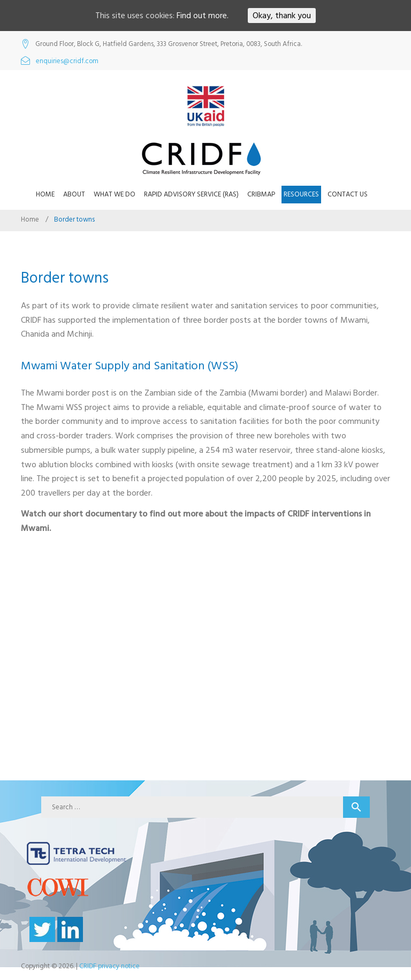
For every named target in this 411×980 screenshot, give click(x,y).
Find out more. (203, 16)
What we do (115, 194)
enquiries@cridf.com (67, 61)
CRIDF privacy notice (109, 966)
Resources (301, 194)
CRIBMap (261, 194)
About (74, 194)
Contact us (348, 194)
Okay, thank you (282, 16)
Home (45, 194)
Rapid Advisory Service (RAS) (191, 194)
